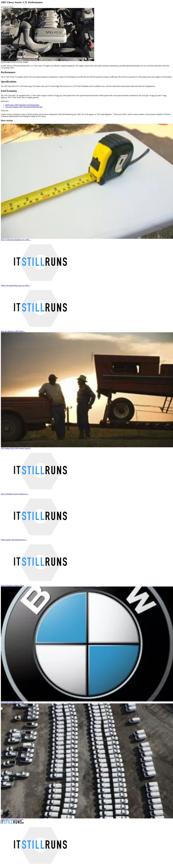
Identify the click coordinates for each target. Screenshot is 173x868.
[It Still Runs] (12, 823)
